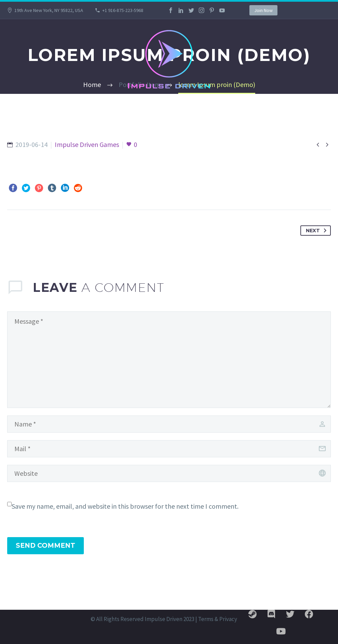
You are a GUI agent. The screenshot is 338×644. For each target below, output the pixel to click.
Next (317, 231)
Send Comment (45, 546)
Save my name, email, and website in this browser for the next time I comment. (125, 506)
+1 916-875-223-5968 (123, 10)
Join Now (263, 10)
